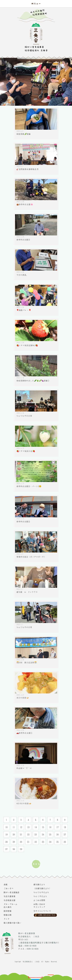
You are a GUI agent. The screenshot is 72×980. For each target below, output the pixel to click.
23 (36, 834)
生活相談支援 (10, 900)
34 (50, 842)
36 (65, 842)
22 (28, 834)
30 (21, 842)
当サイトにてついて (42, 911)
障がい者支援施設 (12, 892)
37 (6, 849)
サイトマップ (39, 907)
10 (6, 827)
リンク (7, 919)
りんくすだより (40, 896)
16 (50, 827)
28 (6, 842)
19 (6, 834)
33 (43, 842)
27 (65, 834)
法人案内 (8, 907)
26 (58, 834)
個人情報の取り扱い (12, 923)
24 (43, 834)
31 (28, 842)
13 (28, 827)
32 (36, 842)
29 (14, 842)
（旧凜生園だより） (42, 888)
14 (36, 827)
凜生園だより (39, 884)
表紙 (6, 884)
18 (65, 827)
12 (21, 827)
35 (58, 842)
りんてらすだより (41, 892)
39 (21, 849)
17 (58, 827)
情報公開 (8, 915)
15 (43, 827)
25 (50, 834)
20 (14, 834)
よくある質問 (39, 900)
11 (14, 827)
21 (21, 834)
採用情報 (8, 911)
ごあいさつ (9, 888)
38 (14, 849)
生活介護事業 (10, 896)
